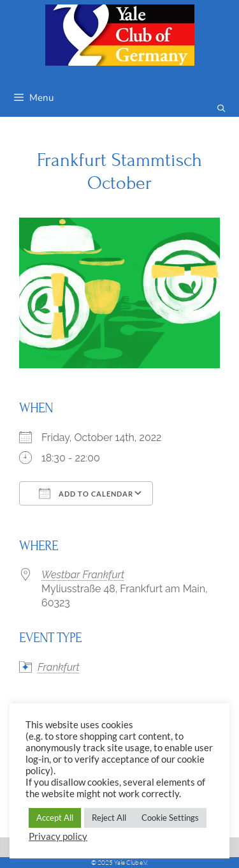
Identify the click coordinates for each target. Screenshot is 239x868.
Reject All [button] (109, 818)
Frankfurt (59, 667)
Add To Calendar (86, 493)
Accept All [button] (55, 818)
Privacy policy (58, 836)
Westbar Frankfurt (83, 575)
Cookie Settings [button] (170, 818)
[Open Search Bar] (221, 109)
